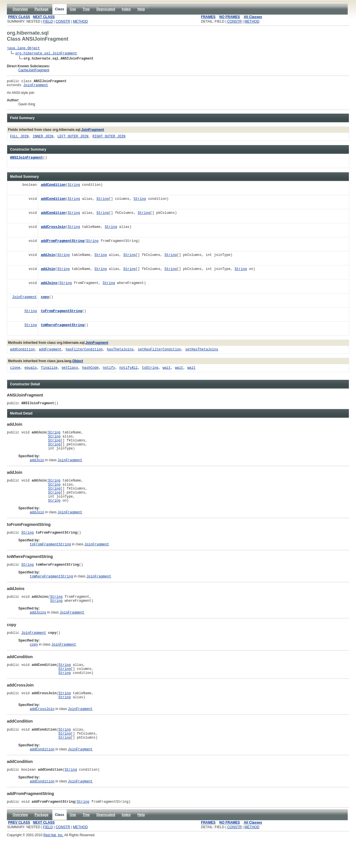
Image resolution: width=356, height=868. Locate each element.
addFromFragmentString (63, 244)
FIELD (48, 21)
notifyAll (129, 371)
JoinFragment (36, 87)
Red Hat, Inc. (54, 866)
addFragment (50, 352)
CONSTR (63, 21)
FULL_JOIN (19, 139)
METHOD (80, 21)
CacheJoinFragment (34, 71)
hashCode (90, 371)
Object (78, 364)
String (74, 188)
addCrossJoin (53, 230)
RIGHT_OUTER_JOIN (109, 139)
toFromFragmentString (62, 314)
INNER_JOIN (43, 139)
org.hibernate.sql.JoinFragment (46, 54)
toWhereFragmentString (63, 328)
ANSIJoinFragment (26, 160)
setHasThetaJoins (202, 352)
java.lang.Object (23, 49)
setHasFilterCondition (159, 352)
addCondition (53, 188)
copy (45, 300)
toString (150, 371)
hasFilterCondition (84, 352)
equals (30, 371)
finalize (49, 371)
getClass (70, 371)
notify (109, 371)
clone (15, 371)
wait (167, 371)
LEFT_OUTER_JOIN (73, 139)
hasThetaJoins (120, 352)
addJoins (49, 286)
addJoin (48, 258)
